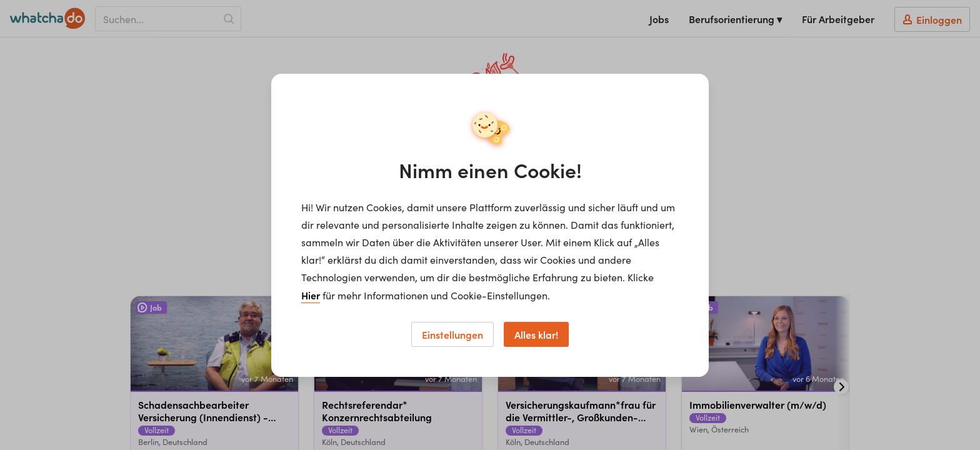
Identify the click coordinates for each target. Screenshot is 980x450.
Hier (311, 295)
